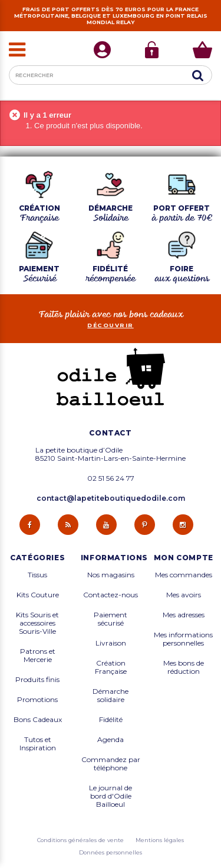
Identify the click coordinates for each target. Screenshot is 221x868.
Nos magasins (111, 575)
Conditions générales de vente (80, 840)
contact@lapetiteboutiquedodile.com (111, 498)
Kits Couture (38, 595)
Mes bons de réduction (184, 667)
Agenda (111, 740)
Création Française (111, 667)
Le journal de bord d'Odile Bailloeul (111, 796)
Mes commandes (184, 575)
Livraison (111, 643)
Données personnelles (111, 852)
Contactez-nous (111, 595)
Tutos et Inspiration (38, 744)
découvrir (111, 325)
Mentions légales (160, 840)
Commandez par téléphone (111, 764)
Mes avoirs (184, 595)
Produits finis (37, 680)
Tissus (37, 575)
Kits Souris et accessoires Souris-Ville (37, 623)
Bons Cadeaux (38, 720)
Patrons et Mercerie (38, 656)
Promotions (37, 700)
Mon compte (184, 558)
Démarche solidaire (111, 696)
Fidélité (111, 720)
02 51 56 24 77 (111, 478)
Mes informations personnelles (183, 639)
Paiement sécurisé (111, 619)
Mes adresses (184, 615)
